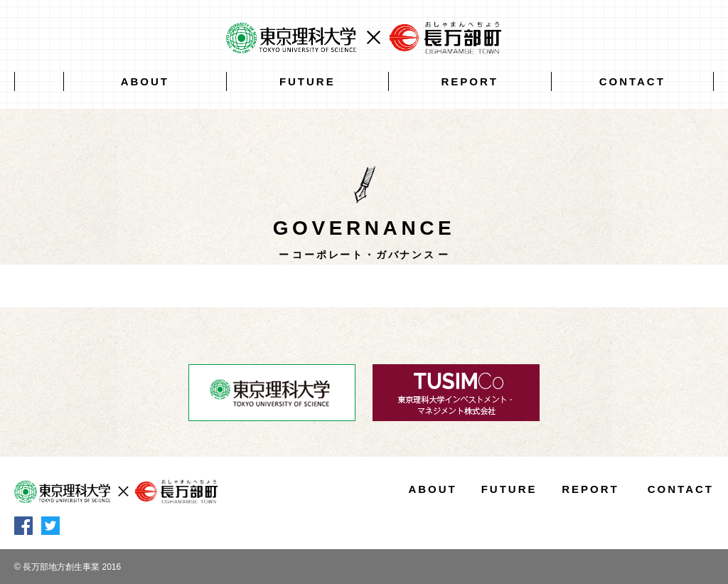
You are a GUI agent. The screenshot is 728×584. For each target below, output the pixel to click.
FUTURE (307, 81)
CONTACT (632, 81)
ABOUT (145, 81)
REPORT (470, 81)
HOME (39, 81)
